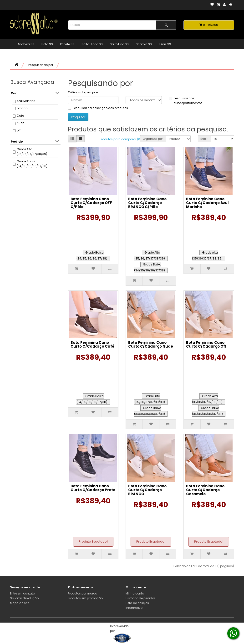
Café (20, 116)
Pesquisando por (41, 65)
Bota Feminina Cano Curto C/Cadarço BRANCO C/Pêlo (147, 203)
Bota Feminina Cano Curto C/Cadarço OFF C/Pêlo (91, 203)
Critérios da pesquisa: (84, 92)
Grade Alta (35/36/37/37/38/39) (32, 152)
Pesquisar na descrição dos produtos (98, 108)
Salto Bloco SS (92, 44)
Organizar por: (153, 139)
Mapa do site (20, 603)
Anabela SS (26, 44)
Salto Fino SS (119, 44)
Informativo (134, 608)
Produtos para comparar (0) (121, 139)
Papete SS (67, 44)
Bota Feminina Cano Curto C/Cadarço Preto (93, 488)
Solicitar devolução (24, 598)
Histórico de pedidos (141, 598)
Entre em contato (22, 593)
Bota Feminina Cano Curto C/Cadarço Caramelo (205, 490)
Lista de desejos (137, 603)
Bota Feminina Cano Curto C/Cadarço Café (92, 344)
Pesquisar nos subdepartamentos (186, 101)
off (19, 130)
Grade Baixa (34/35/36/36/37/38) (32, 164)
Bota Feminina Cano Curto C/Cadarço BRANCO (147, 490)
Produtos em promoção (85, 598)
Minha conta (135, 593)
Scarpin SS (144, 44)
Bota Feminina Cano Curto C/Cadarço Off (206, 344)
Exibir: (204, 139)
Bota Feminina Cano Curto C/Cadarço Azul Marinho (207, 203)
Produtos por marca (83, 593)
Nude (20, 123)
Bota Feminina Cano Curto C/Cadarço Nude (151, 344)
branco (22, 108)
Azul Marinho (26, 101)
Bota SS (47, 44)
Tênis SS (165, 44)
